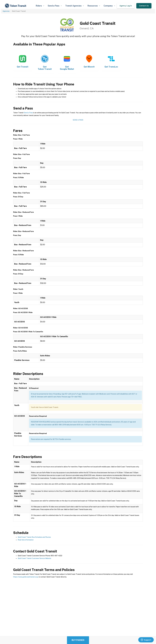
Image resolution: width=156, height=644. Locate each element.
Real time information (26, 540)
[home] (16, 6)
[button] (40, 6)
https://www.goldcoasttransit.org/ (26, 577)
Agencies (6, 11)
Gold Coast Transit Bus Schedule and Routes (34, 537)
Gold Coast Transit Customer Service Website (34, 558)
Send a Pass (28, 113)
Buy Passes (78, 640)
